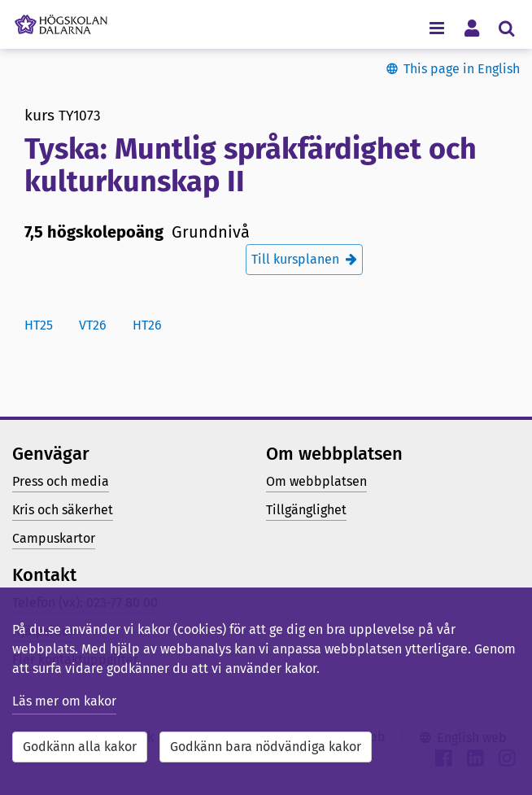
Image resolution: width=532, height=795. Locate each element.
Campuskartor (54, 538)
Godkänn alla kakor (80, 747)
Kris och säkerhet (63, 510)
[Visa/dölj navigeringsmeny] (436, 27)
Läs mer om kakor (64, 701)
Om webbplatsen (316, 481)
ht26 (147, 325)
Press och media (61, 481)
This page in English (462, 69)
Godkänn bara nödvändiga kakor (266, 747)
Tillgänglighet (306, 510)
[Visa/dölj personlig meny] (471, 27)
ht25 (39, 325)
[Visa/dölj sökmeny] (506, 27)
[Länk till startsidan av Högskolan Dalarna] (61, 20)
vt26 (93, 325)
